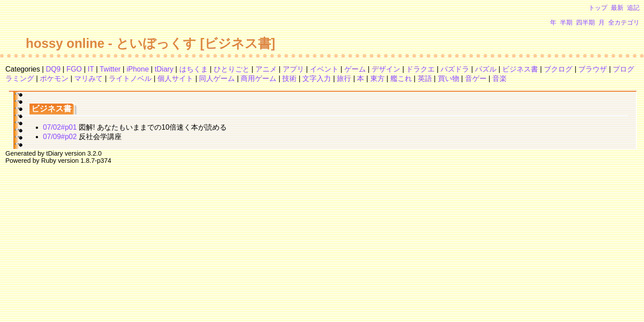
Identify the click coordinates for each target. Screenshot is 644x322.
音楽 (500, 78)
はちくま (194, 69)
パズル (486, 69)
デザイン (386, 69)
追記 (633, 8)
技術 (289, 78)
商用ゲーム (258, 78)
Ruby (49, 161)
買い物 (449, 78)
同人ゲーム (217, 78)
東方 (377, 78)
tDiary (164, 69)
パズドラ (455, 69)
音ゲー (476, 78)
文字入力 (317, 78)
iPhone (138, 69)
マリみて (89, 78)
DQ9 (53, 69)
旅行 (344, 78)
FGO (74, 69)
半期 (566, 22)
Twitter (110, 69)
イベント (324, 69)
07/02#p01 (60, 127)
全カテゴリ (624, 22)
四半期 (585, 22)
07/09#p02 (60, 137)
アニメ (266, 69)
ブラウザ (593, 69)
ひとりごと (232, 69)
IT (91, 69)
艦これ (401, 78)
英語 (425, 78)
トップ (598, 8)
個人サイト (175, 78)
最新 (617, 8)
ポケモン (54, 78)
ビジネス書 (520, 69)
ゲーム (355, 69)
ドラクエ (420, 69)
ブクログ (558, 69)
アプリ (293, 69)
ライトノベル (130, 78)
